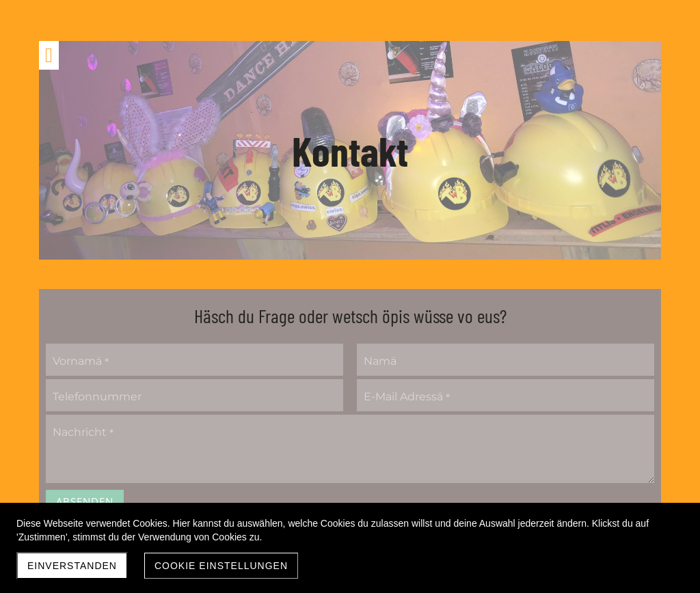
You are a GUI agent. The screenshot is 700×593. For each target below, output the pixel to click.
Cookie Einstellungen (221, 566)
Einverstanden (72, 566)
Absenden (85, 501)
